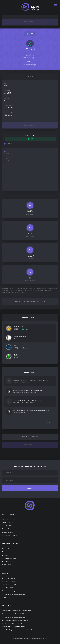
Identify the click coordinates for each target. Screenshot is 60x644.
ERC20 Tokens (7, 532)
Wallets (5, 555)
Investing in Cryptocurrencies (14, 594)
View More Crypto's (30, 437)
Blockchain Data (8, 562)
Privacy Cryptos (8, 529)
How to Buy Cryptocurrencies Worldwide (18, 611)
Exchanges (6, 552)
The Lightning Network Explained (15, 620)
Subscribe (30, 488)
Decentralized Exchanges (12, 535)
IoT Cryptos (7, 526)
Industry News (8, 588)
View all (51, 422)
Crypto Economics (9, 584)
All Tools (6, 549)
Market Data (7, 565)
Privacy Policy (7, 597)
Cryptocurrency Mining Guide (14, 614)
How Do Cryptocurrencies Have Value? (17, 630)
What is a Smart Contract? (12, 624)
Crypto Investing (9, 591)
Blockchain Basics (9, 578)
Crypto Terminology (10, 581)
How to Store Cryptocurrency (13, 627)
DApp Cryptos (8, 522)
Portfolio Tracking (9, 558)
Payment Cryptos (9, 519)
